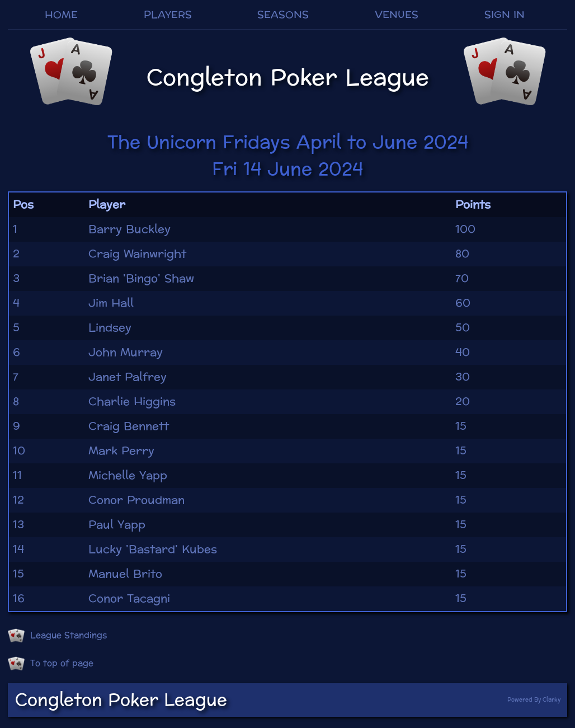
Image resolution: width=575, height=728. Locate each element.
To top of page (51, 664)
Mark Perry (121, 451)
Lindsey (110, 328)
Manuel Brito (125, 574)
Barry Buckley (129, 229)
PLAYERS (168, 15)
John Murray (126, 353)
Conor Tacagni (129, 599)
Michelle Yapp (128, 476)
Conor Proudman (136, 500)
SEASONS (283, 15)
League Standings (57, 636)
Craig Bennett (129, 426)
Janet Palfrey (128, 377)
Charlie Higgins (132, 402)
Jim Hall (111, 303)
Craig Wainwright (137, 254)
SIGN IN (505, 15)
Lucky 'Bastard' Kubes (153, 549)
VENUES (397, 15)
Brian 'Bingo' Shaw (141, 279)
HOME (61, 15)
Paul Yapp (117, 525)
